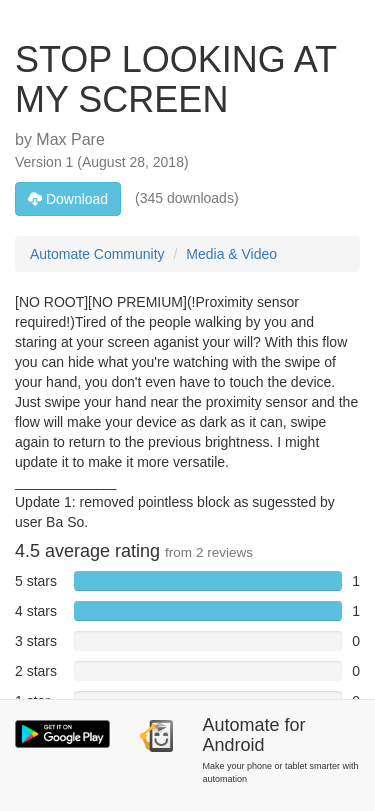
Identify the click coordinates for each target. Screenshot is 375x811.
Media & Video (231, 254)
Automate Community (97, 254)
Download (68, 199)
